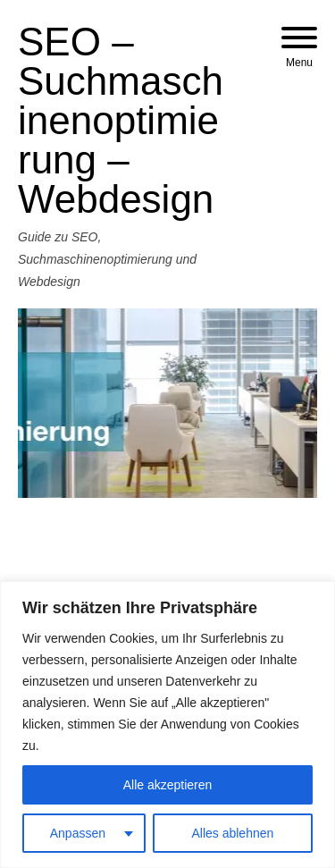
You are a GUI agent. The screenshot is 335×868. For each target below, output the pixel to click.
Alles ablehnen (232, 833)
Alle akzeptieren (168, 785)
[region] (167, 725)
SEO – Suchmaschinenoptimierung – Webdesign (121, 120)
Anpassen (78, 833)
